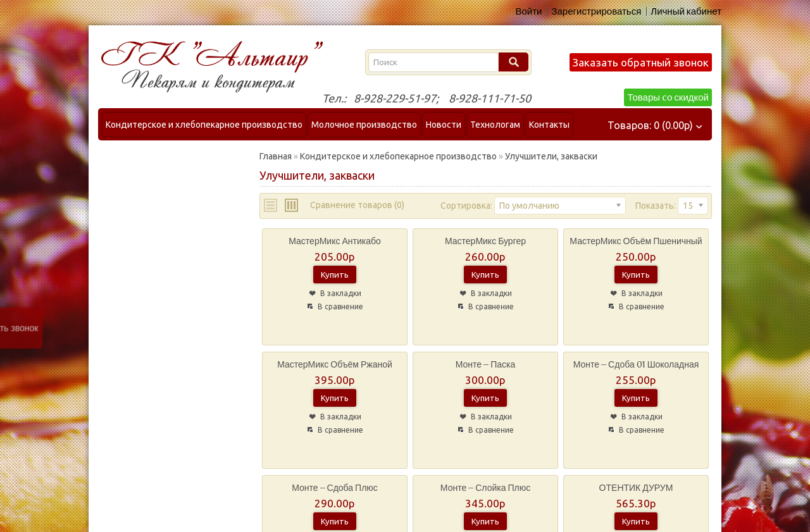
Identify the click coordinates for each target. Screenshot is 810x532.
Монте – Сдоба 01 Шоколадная (636, 365)
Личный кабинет (686, 11)
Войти (528, 11)
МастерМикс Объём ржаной (335, 365)
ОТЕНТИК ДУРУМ (636, 488)
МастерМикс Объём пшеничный (636, 241)
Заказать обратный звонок (641, 62)
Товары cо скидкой (668, 97)
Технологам (495, 125)
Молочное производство (364, 125)
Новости (444, 125)
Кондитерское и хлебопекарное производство (204, 125)
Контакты (549, 125)
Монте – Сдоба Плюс (335, 488)
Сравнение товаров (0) (357, 205)
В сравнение (340, 306)
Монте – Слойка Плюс (485, 488)
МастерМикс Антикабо (335, 241)
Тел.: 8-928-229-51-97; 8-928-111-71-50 (427, 98)
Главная (276, 156)
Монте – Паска (485, 365)
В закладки (341, 293)
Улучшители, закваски (551, 156)
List (271, 205)
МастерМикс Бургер (485, 241)
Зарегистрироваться (596, 11)
